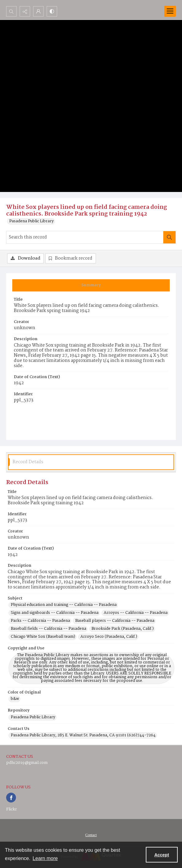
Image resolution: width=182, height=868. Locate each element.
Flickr (12, 809)
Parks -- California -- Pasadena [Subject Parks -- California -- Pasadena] (40, 621)
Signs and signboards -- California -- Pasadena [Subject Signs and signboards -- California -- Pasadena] (55, 613)
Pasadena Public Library (31, 221)
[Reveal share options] (25, 11)
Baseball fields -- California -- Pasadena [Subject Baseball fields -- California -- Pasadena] (48, 629)
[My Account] (38, 11)
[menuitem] (91, 835)
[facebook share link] (11, 798)
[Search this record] (85, 237)
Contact (91, 835)
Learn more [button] (45, 858)
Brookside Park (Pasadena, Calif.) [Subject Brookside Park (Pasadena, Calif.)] (123, 629)
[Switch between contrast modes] (52, 11)
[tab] (91, 285)
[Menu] (170, 11)
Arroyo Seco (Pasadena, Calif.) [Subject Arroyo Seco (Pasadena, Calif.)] (109, 637)
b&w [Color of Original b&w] (15, 699)
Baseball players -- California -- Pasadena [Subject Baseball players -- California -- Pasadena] (115, 621)
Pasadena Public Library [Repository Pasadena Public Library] (33, 717)
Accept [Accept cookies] (162, 855)
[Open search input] (11, 11)
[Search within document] (169, 237)
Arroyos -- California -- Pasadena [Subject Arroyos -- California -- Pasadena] (136, 613)
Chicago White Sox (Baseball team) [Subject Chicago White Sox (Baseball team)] (43, 637)
